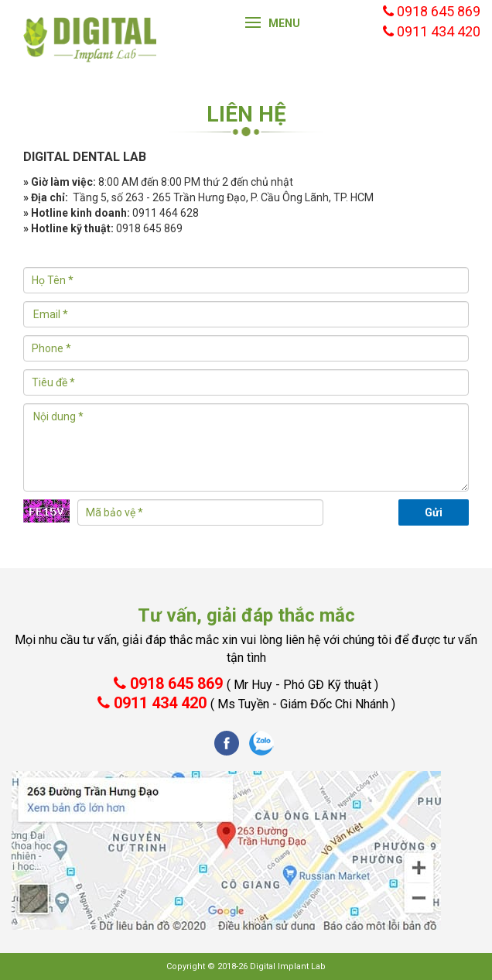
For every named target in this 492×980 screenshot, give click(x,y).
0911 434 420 (246, 703)
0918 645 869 (246, 684)
